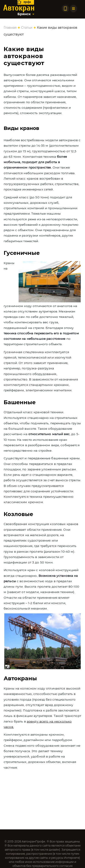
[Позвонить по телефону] (65, 8)
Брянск (24, 14)
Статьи (27, 28)
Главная (10, 28)
